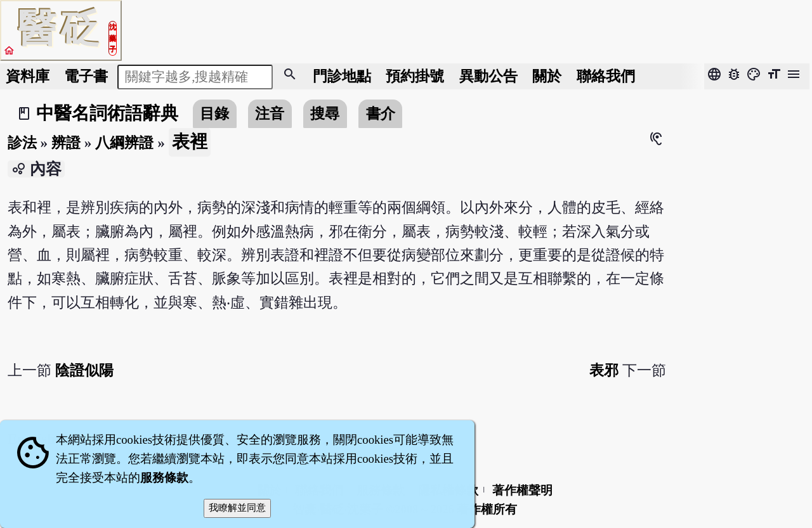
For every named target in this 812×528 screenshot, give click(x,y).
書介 (381, 113)
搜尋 (325, 113)
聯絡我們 (606, 76)
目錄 (214, 113)
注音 (270, 113)
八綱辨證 (124, 143)
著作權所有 (487, 509)
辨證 (66, 143)
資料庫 (28, 76)
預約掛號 (415, 76)
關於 (547, 76)
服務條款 (164, 478)
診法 (22, 143)
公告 (488, 76)
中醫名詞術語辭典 (107, 113)
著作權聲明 (522, 490)
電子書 (86, 76)
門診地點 (342, 76)
